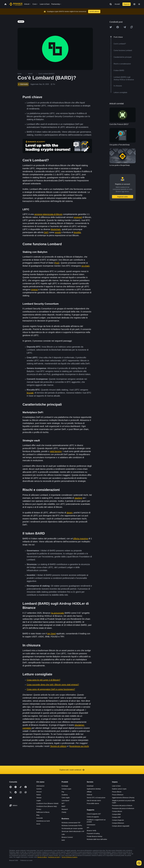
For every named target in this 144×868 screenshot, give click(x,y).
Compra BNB (116, 814)
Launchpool (65, 801)
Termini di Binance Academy (69, 857)
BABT (64, 806)
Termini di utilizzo (42, 857)
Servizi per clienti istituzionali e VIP (73, 831)
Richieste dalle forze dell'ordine (97, 839)
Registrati (127, 4)
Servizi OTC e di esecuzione (96, 798)
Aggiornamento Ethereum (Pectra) (123, 798)
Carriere (39, 789)
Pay (63, 792)
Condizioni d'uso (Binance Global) (47, 803)
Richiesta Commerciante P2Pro (72, 826)
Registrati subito (122, 197)
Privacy (39, 809)
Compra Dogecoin (118, 820)
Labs (63, 834)
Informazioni (40, 786)
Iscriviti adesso (94, 11)
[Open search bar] (110, 4)
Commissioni (91, 825)
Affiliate (89, 792)
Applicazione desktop (94, 789)
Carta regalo (66, 798)
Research (65, 809)
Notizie (39, 795)
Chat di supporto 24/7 (94, 814)
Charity (64, 812)
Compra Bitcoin (117, 811)
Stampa (39, 798)
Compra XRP (116, 817)
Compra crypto (66, 789)
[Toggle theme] (139, 4)
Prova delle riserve (93, 803)
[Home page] (16, 4)
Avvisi (38, 824)
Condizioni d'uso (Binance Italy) (47, 806)
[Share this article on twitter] (111, 27)
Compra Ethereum (118, 823)
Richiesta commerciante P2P (71, 823)
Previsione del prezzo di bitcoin (122, 806)
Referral (89, 795)
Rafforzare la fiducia (43, 812)
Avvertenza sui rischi (43, 821)
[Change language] (134, 4)
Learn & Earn (116, 786)
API (88, 828)
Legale (39, 801)
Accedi (117, 4)
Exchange (65, 786)
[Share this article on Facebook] (118, 27)
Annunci (39, 792)
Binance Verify (92, 831)
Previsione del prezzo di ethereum (123, 808)
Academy (65, 795)
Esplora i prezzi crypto (119, 789)
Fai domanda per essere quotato (72, 828)
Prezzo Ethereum (118, 795)
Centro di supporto (93, 817)
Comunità (40, 818)
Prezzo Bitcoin (117, 792)
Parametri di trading (93, 833)
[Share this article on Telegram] (125, 27)
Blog (38, 815)
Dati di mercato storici (94, 801)
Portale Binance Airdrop (94, 836)
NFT (63, 803)
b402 (63, 840)
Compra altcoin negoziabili (121, 826)
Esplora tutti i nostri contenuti (72, 770)
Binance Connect (67, 837)
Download (90, 786)
